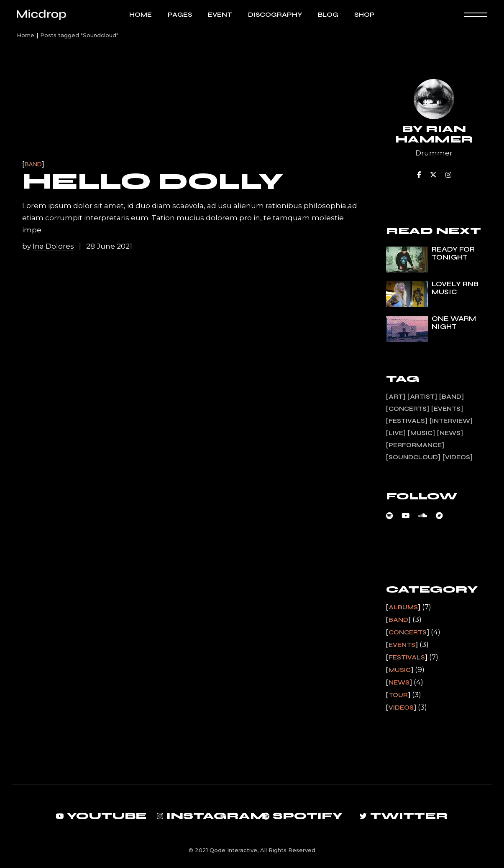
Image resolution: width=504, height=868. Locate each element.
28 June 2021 (109, 246)
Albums (403, 607)
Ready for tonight (453, 253)
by (49, 246)
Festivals (407, 657)
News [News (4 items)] (450, 433)
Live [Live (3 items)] (396, 433)
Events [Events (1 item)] (447, 409)
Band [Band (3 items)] (452, 397)
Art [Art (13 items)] (396, 397)
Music (400, 670)
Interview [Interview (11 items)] (451, 421)
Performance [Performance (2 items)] (415, 445)
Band (33, 164)
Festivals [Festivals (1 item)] (407, 421)
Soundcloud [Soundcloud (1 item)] (413, 457)
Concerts (408, 632)
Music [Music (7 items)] (421, 433)
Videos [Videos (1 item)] (458, 457)
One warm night (454, 323)
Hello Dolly (153, 181)
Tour (398, 695)
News (399, 682)
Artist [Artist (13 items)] (422, 397)
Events (402, 645)
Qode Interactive (233, 850)
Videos (401, 708)
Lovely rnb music (455, 288)
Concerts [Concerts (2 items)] (408, 409)
